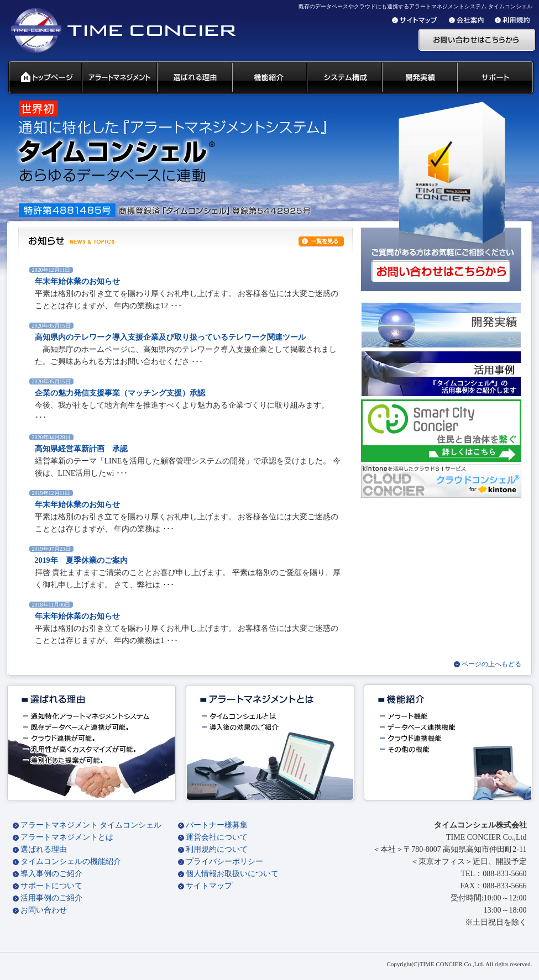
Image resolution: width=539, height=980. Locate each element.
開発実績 (419, 78)
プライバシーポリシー (224, 862)
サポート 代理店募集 (498, 78)
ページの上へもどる (491, 664)
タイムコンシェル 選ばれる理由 (194, 78)
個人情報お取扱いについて (232, 874)
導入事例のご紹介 (51, 874)
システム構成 (344, 78)
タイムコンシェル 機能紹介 (269, 78)
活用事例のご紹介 (51, 898)
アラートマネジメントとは (67, 837)
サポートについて (51, 886)
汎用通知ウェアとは (119, 78)
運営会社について (217, 837)
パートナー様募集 (217, 825)
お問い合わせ (44, 910)
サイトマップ (209, 886)
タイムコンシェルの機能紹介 (71, 862)
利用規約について (217, 849)
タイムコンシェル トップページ (41, 78)
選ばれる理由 (44, 849)
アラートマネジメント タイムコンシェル (91, 825)
